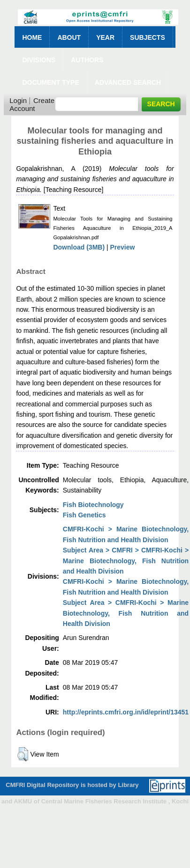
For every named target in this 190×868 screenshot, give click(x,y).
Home (32, 37)
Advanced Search (128, 82)
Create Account (32, 104)
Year (105, 37)
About (69, 37)
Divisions (39, 60)
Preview (123, 247)
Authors (87, 60)
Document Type (50, 82)
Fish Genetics (84, 515)
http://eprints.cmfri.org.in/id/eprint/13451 (126, 712)
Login (18, 100)
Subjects (148, 37)
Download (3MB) (79, 247)
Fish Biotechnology (93, 505)
